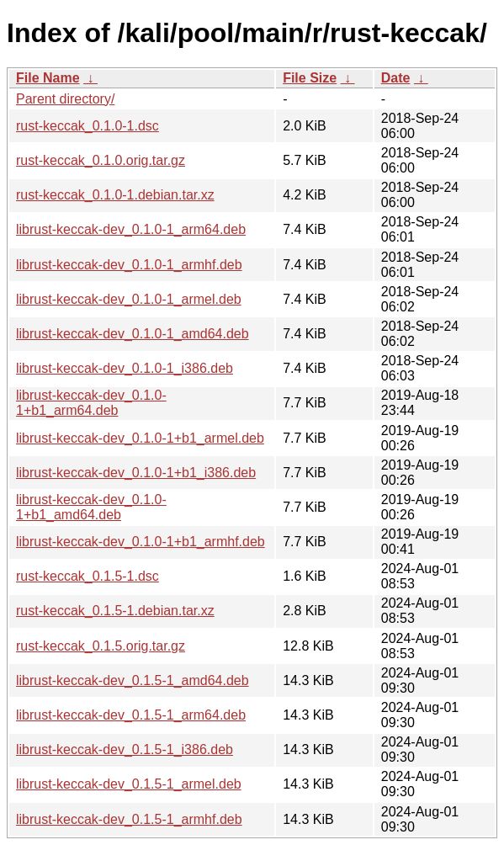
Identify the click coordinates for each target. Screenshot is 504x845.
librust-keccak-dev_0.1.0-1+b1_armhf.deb (141, 542)
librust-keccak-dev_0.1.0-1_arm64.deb (131, 229)
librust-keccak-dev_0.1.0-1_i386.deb (125, 368)
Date (396, 78)
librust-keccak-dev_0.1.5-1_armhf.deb (129, 819)
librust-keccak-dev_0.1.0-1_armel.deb (129, 299)
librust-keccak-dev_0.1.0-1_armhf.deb (129, 265)
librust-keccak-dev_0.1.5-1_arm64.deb (131, 715)
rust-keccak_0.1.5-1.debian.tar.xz (115, 611)
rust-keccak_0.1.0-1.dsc (88, 126)
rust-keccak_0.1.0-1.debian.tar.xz (115, 195)
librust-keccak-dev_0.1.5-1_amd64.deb (133, 680)
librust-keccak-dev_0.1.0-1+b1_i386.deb (136, 473)
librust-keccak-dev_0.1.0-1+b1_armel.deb (140, 438)
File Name (48, 78)
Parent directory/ (65, 99)
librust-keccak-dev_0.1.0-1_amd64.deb (133, 334)
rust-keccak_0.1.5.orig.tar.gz (101, 646)
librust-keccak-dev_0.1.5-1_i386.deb (125, 749)
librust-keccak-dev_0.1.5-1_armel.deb (129, 784)
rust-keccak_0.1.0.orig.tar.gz (101, 160)
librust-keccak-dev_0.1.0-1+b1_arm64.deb (91, 403)
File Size (310, 78)
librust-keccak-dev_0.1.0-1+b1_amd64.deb (91, 507)
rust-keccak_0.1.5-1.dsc (88, 576)
